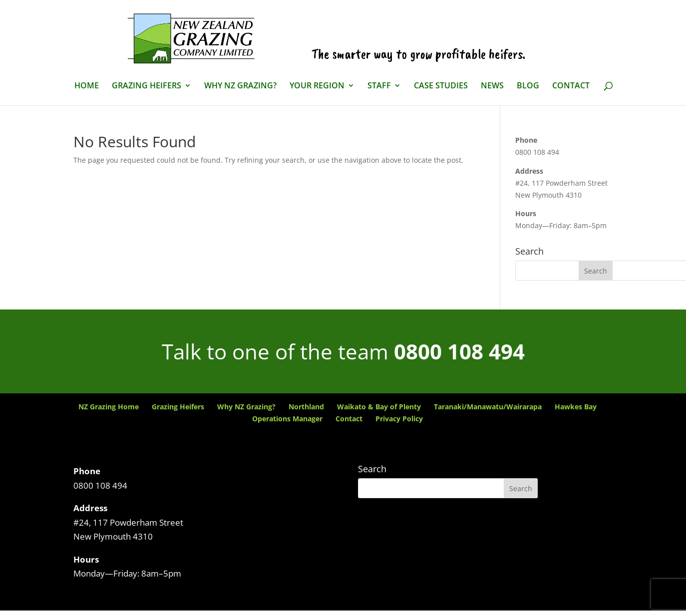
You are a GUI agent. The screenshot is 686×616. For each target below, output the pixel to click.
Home (87, 86)
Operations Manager (287, 419)
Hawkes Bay (576, 407)
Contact (571, 86)
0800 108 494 (459, 351)
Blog (528, 86)
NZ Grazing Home (109, 407)
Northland (306, 407)
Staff (379, 86)
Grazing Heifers (147, 86)
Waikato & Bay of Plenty (379, 407)
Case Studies (441, 86)
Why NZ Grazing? (240, 86)
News (492, 86)
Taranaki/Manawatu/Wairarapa (488, 407)
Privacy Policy (399, 419)
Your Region (317, 86)
